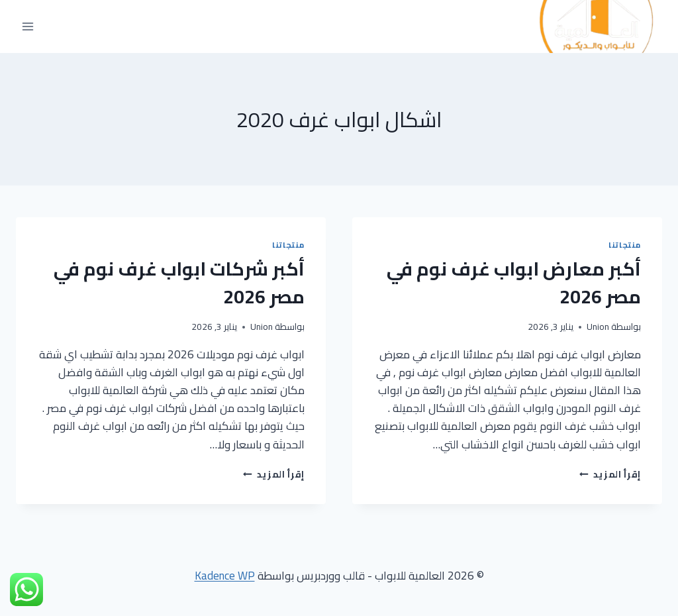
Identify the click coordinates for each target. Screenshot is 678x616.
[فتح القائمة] (28, 27)
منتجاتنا (625, 245)
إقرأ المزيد (610, 474)
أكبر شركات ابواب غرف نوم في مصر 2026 (179, 283)
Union (598, 327)
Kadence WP (225, 576)
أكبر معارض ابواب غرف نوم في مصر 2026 (514, 283)
